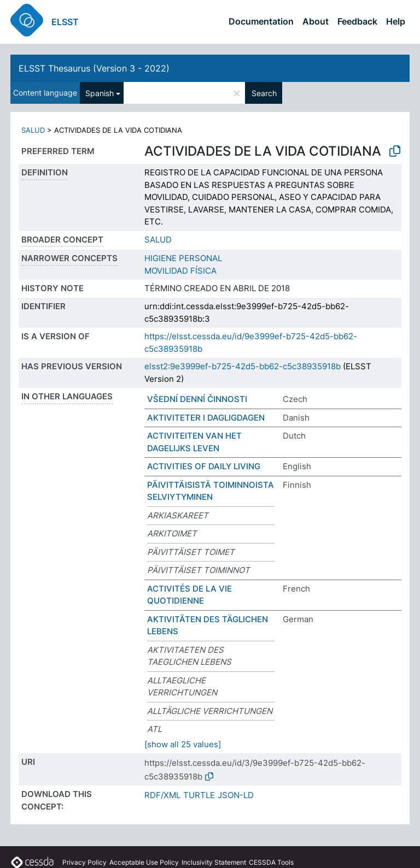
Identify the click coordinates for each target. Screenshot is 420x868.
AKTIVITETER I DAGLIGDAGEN (206, 418)
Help (396, 21)
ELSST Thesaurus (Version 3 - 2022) (94, 68)
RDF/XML (162, 795)
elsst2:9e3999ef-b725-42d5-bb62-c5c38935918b (243, 366)
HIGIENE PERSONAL (183, 258)
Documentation (261, 21)
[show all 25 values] (183, 744)
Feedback (357, 21)
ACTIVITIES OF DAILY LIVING (204, 466)
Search (264, 93)
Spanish (100, 93)
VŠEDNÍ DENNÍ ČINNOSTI (197, 399)
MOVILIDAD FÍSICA (180, 271)
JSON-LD (236, 795)
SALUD (33, 130)
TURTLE (199, 795)
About (316, 21)
